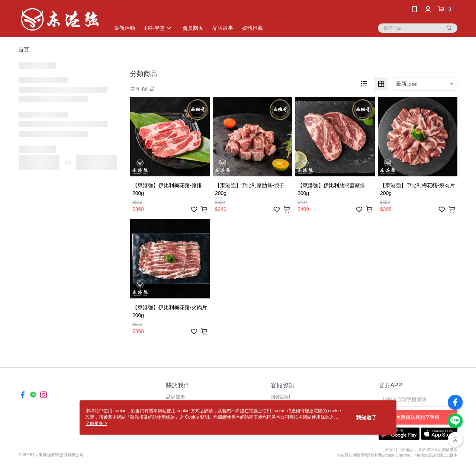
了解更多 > (96, 423)
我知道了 (366, 417)
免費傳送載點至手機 (418, 417)
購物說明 (280, 397)
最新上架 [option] (406, 84)
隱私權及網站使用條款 (152, 417)
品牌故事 (176, 397)
